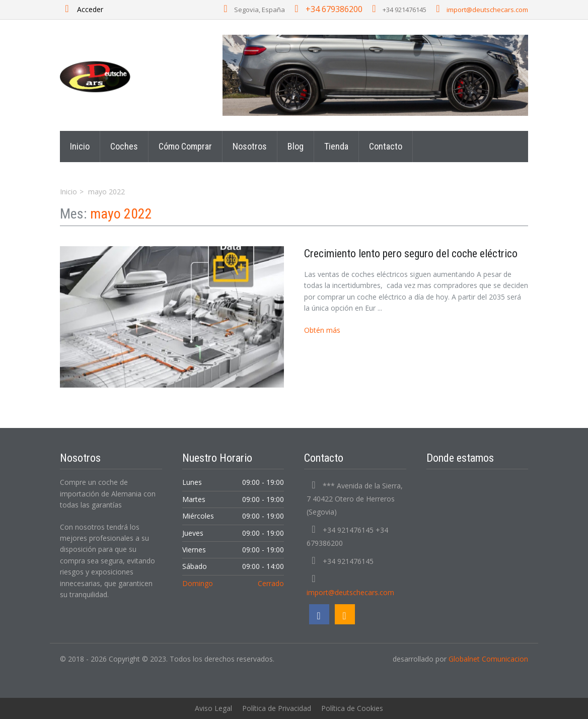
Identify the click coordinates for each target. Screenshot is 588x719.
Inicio (80, 146)
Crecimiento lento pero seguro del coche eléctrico (411, 254)
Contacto (386, 146)
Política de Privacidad (277, 708)
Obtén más (322, 330)
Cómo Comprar (185, 146)
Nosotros (250, 146)
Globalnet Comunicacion (488, 659)
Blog (296, 146)
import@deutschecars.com (487, 10)
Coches (124, 146)
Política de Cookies (352, 708)
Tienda (336, 146)
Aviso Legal (213, 708)
